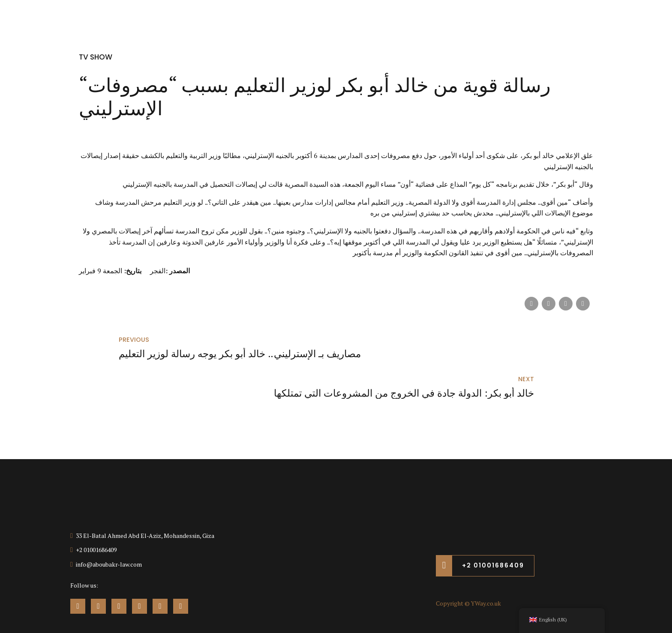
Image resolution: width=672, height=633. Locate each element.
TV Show (97, 57)
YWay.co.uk (486, 571)
